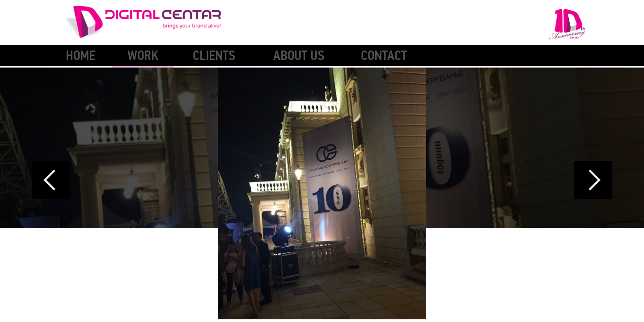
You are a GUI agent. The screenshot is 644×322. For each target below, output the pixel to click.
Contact (384, 56)
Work (143, 56)
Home (80, 56)
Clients (214, 56)
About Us (299, 56)
